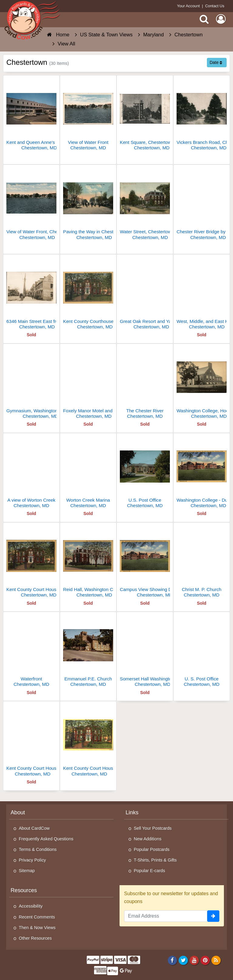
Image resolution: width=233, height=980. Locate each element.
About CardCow (34, 828)
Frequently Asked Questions (46, 839)
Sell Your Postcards (153, 828)
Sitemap (27, 871)
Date (216, 62)
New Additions (148, 839)
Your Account (189, 6)
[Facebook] (172, 960)
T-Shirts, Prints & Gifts (155, 860)
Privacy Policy (32, 860)
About (18, 812)
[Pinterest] (205, 960)
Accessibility (31, 906)
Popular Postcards (152, 849)
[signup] (213, 916)
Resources (24, 890)
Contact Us (215, 6)
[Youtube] (194, 960)
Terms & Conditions (38, 849)
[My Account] (221, 19)
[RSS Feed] (216, 960)
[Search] (204, 19)
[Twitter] (183, 960)
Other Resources (35, 938)
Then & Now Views (37, 928)
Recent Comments (37, 917)
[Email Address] (166, 916)
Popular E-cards (149, 871)
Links (132, 812)
